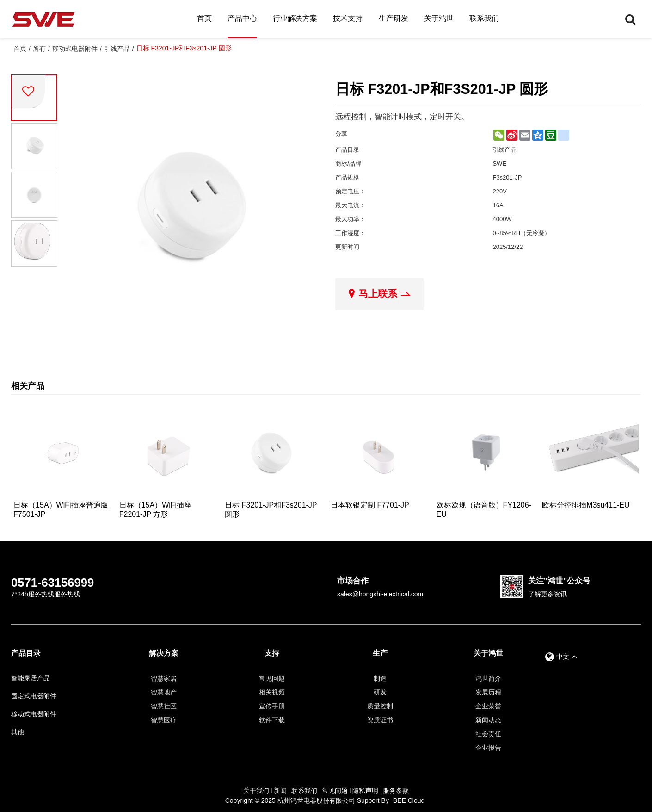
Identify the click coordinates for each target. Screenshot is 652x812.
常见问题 (272, 678)
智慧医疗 (164, 720)
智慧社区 (164, 706)
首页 (204, 18)
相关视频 (272, 692)
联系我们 (484, 18)
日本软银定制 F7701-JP (370, 505)
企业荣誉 (488, 706)
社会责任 (488, 734)
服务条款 (396, 791)
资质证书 (380, 720)
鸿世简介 (488, 678)
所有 (39, 49)
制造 (380, 678)
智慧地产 (164, 692)
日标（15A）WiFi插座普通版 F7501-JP (61, 510)
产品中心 (242, 18)
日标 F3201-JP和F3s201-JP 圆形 (271, 510)
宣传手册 (272, 706)
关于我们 (256, 791)
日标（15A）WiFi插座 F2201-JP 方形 (155, 510)
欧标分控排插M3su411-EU (586, 505)
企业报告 (488, 748)
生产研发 (394, 18)
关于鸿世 (439, 18)
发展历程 (488, 692)
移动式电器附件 (75, 49)
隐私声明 (365, 791)
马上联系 (378, 294)
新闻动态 (488, 720)
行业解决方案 (295, 18)
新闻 (280, 791)
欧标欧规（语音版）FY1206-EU (484, 510)
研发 (380, 692)
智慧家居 (164, 678)
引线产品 (117, 49)
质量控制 (380, 706)
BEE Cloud (409, 800)
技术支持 (348, 18)
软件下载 (272, 720)
